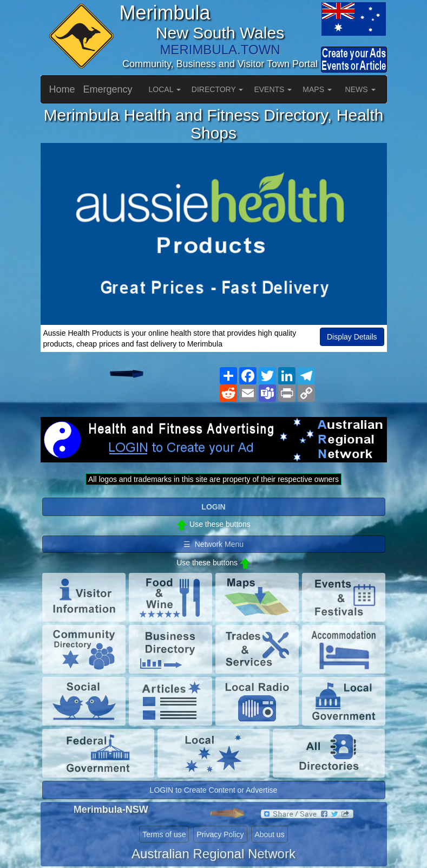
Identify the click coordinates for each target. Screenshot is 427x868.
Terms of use (164, 834)
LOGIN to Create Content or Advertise (214, 790)
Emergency (108, 89)
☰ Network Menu (213, 544)
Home (62, 89)
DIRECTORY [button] (218, 89)
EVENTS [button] (273, 89)
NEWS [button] (360, 89)
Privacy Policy (220, 834)
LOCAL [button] (165, 89)
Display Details (352, 337)
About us (269, 834)
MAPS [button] (317, 89)
